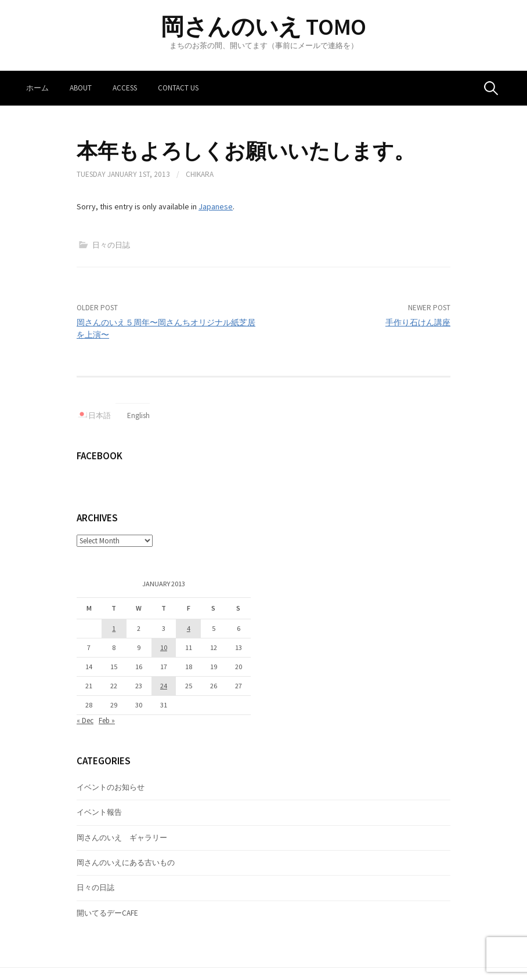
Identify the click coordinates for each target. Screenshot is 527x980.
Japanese (216, 206)
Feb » (107, 721)
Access (125, 88)
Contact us (178, 88)
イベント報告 (99, 812)
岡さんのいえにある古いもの (126, 863)
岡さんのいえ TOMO (263, 27)
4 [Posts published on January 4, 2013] (189, 628)
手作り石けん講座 (418, 322)
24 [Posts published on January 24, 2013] (164, 686)
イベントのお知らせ (111, 787)
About (81, 88)
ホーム (37, 88)
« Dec (85, 721)
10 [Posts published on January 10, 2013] (164, 647)
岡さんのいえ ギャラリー (122, 838)
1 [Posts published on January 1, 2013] (114, 628)
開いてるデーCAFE (107, 913)
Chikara (200, 174)
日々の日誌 (111, 245)
